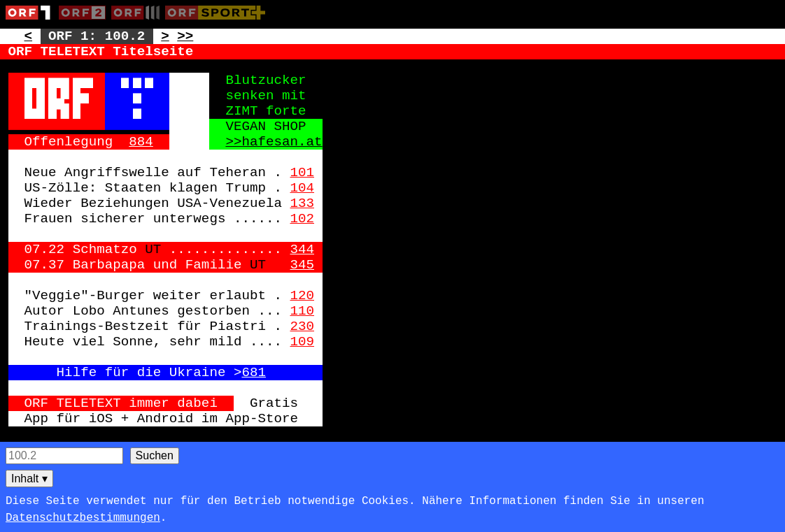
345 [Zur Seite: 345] (303, 265)
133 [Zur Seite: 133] (303, 203)
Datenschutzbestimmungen (83, 518)
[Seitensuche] (64, 456)
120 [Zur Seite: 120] (303, 296)
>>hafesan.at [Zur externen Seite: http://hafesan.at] (274, 142)
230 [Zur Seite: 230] (303, 326)
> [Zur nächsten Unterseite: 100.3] (165, 36)
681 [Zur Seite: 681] (254, 373)
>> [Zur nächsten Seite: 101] (185, 36)
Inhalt (29, 479)
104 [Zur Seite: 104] (303, 188)
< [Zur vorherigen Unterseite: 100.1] (29, 36)
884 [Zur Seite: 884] (141, 142)
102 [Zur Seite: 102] (303, 219)
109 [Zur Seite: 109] (303, 342)
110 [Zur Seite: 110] (303, 311)
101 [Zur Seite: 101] (303, 173)
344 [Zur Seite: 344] (303, 250)
